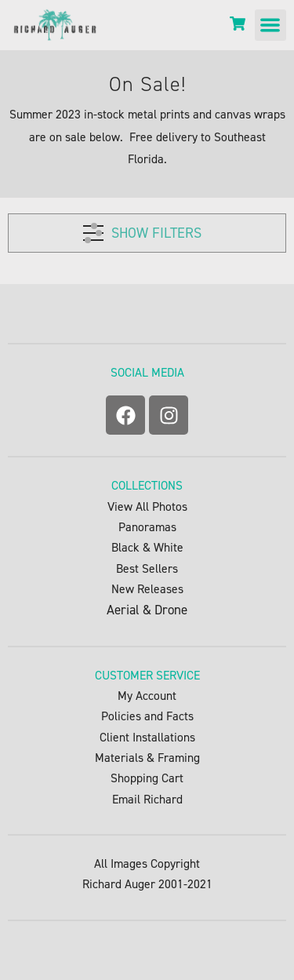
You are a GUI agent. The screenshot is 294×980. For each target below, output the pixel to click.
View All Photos (147, 506)
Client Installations (147, 737)
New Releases (147, 589)
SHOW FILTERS (142, 230)
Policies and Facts (147, 716)
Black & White (147, 547)
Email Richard (147, 799)
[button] (271, 26)
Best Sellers (147, 568)
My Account (147, 696)
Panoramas (147, 527)
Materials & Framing (147, 758)
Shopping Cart (147, 778)
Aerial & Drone (147, 610)
